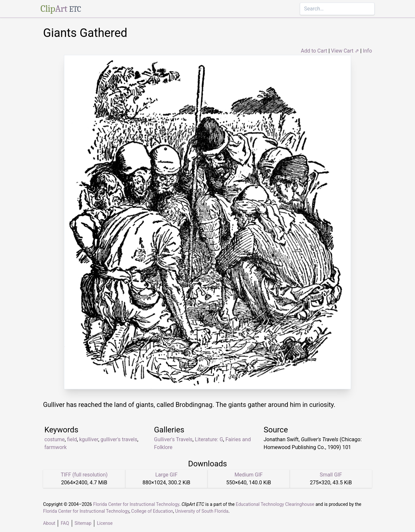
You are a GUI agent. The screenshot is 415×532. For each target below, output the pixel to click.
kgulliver (89, 439)
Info (367, 51)
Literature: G (209, 439)
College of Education (152, 511)
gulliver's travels (119, 439)
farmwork (55, 447)
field (72, 439)
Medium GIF (249, 475)
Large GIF (166, 475)
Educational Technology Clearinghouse (275, 504)
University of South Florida (202, 511)
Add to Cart (314, 51)
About (49, 523)
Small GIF (331, 475)
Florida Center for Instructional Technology (136, 504)
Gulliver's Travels (173, 439)
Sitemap (83, 523)
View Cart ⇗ (345, 51)
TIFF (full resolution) (84, 475)
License (105, 523)
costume (54, 439)
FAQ (65, 523)
